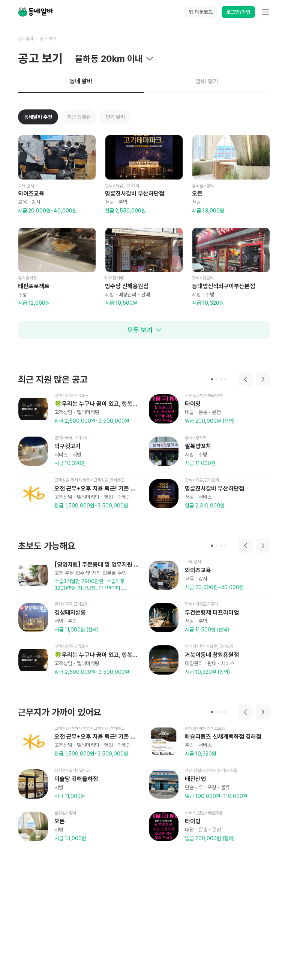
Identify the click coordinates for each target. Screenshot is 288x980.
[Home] (36, 12)
